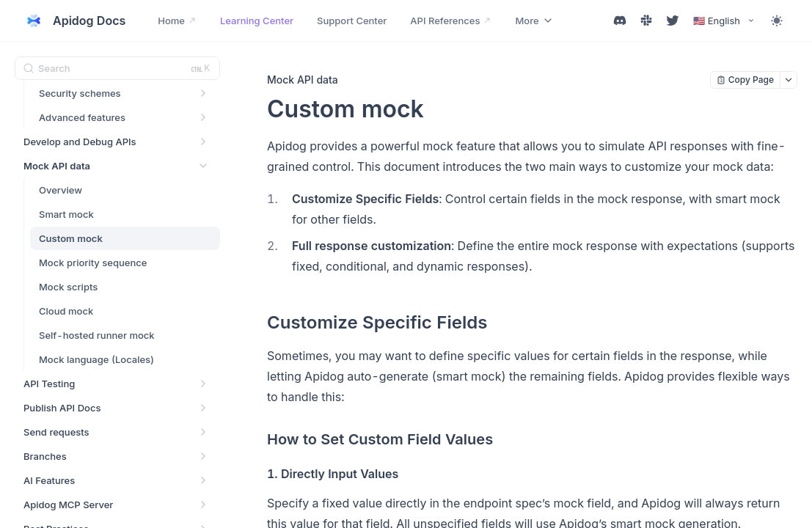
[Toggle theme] (777, 21)
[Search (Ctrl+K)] (117, 68)
